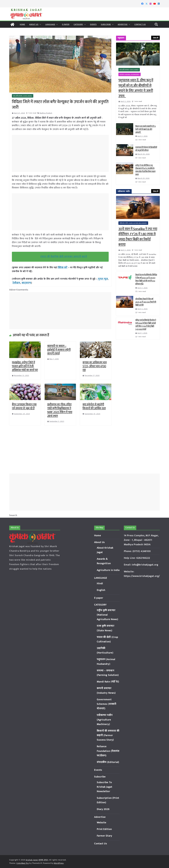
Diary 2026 (103, 809)
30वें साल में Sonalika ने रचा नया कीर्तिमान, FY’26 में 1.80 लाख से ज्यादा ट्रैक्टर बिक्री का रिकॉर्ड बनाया (138, 237)
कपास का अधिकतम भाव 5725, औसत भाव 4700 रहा (95, 366)
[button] (40, 24)
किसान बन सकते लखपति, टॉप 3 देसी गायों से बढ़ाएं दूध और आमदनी (146, 129)
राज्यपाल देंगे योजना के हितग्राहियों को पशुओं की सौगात (146, 149)
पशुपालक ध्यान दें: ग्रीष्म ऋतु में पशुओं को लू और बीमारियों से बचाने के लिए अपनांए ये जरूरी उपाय (136, 88)
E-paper (66, 24)
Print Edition (104, 829)
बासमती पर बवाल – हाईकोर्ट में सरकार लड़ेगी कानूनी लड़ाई (59, 349)
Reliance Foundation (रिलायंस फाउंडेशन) (108, 751)
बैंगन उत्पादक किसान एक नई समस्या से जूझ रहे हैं (24, 406)
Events (93, 24)
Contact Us (140, 24)
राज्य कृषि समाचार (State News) (23, 96)
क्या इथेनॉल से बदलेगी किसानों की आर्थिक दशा (94, 406)
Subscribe (106, 24)
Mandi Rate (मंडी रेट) (108, 682)
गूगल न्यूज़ (102, 279)
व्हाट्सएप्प (26, 282)
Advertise (123, 24)
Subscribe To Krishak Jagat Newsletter (105, 787)
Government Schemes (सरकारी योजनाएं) (107, 704)
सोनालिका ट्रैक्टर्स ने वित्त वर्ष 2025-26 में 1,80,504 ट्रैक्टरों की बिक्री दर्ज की (146, 302)
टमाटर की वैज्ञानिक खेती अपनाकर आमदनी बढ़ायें (64, 257)
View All (155, 38)
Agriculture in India (108, 570)
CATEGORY (78, 24)
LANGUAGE (50, 24)
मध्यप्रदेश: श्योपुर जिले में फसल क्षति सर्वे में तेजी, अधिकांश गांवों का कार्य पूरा (25, 366)
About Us (34, 24)
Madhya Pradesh (46, 113)
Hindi (100, 584)
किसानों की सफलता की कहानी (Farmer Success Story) (108, 735)
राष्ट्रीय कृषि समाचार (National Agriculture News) (108, 615)
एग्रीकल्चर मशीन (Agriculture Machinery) (133, 223)
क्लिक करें (62, 267)
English (101, 590)
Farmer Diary (104, 836)
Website (102, 823)
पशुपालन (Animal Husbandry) (130, 74)
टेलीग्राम (16, 282)
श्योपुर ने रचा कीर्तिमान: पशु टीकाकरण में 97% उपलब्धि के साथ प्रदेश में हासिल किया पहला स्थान (145, 170)
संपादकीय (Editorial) (108, 762)
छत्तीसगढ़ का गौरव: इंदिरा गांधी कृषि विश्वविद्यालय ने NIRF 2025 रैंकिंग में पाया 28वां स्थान (60, 410)
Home (22, 24)
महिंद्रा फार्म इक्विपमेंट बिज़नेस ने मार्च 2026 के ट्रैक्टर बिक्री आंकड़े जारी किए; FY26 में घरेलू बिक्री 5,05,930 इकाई (146, 325)
